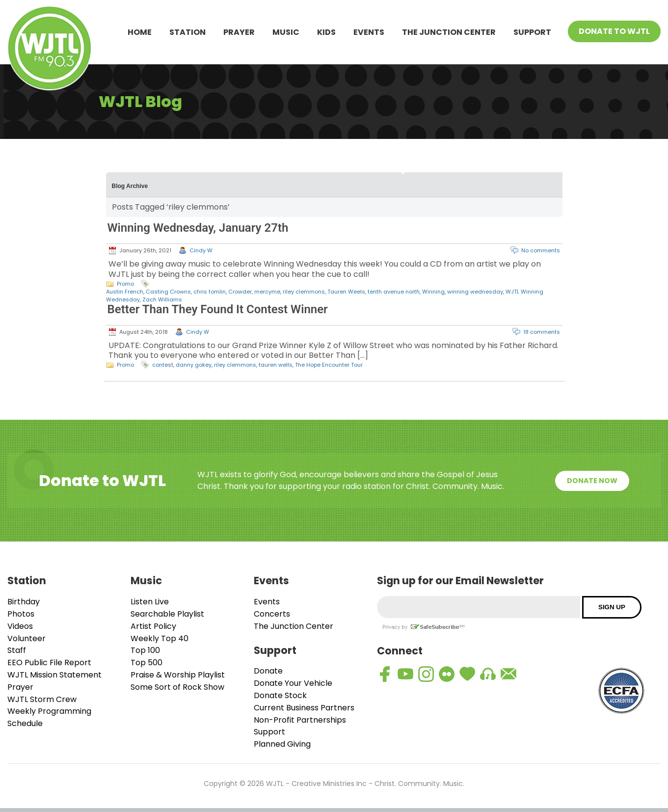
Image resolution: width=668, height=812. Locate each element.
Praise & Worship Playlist (178, 675)
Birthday (24, 602)
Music (286, 32)
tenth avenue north (394, 292)
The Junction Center (449, 32)
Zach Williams (162, 299)
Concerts (272, 614)
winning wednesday (475, 292)
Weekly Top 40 (160, 638)
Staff (17, 650)
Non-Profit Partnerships (300, 720)
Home (140, 32)
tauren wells (276, 365)
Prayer (239, 32)
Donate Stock (280, 695)
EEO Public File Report (49, 663)
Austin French (125, 292)
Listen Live (150, 602)
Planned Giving (282, 744)
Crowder (240, 292)
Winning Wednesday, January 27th (198, 228)
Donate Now (592, 481)
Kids (326, 32)
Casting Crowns (168, 292)
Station (187, 32)
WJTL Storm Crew (42, 699)
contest (163, 365)
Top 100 (145, 650)
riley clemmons (304, 292)
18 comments (542, 332)
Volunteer (27, 638)
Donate (268, 671)
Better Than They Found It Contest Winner (218, 309)
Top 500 (147, 663)
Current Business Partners (304, 708)
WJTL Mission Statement (54, 675)
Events (369, 32)
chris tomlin (210, 292)
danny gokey (194, 365)
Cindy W (201, 250)
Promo (125, 284)
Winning (433, 292)
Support (532, 32)
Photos (21, 614)
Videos (20, 626)
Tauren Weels (346, 292)
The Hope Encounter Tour (329, 365)
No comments (541, 250)
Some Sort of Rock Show (177, 687)
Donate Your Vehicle (293, 683)
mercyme (267, 292)
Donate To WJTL (614, 31)
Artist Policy (153, 626)
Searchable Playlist (167, 614)
